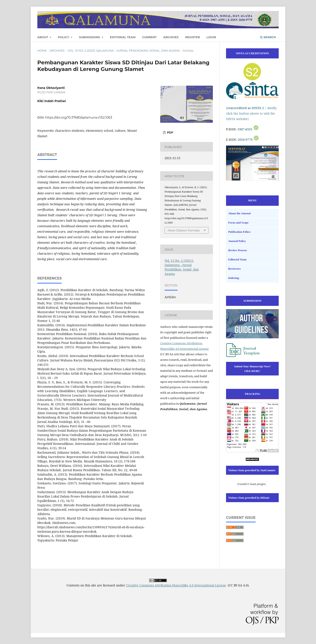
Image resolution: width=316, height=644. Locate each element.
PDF (170, 132)
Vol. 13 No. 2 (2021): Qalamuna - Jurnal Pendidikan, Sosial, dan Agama (124, 51)
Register (193, 37)
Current (149, 37)
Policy (64, 37)
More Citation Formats (184, 230)
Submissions (90, 37)
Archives (171, 37)
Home (42, 51)
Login (211, 37)
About (43, 37)
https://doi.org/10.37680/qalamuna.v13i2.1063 (79, 117)
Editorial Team (123, 37)
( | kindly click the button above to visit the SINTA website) (251, 113)
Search (268, 37)
